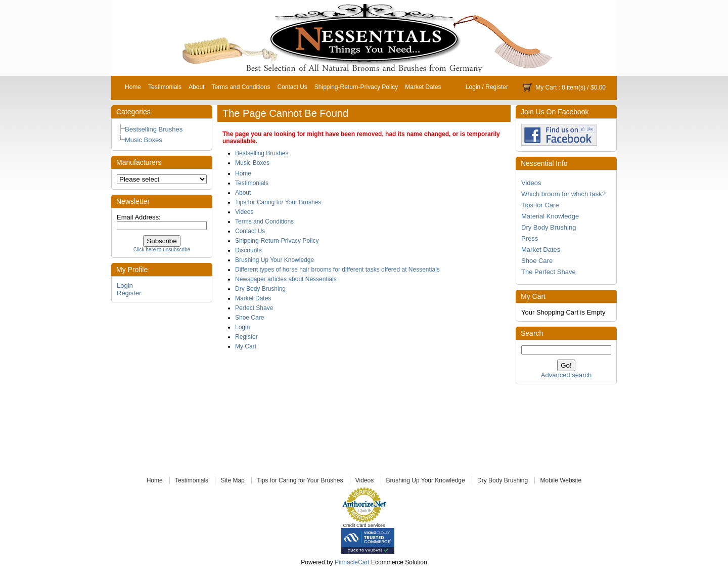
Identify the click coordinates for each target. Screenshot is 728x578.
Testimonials (165, 87)
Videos (531, 183)
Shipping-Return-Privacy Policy (356, 87)
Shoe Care (537, 261)
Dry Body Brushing (549, 227)
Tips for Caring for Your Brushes (278, 202)
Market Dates (423, 87)
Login (473, 87)
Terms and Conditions (241, 87)
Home (133, 87)
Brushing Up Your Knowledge (275, 260)
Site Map (232, 480)
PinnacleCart (352, 562)
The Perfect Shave (549, 272)
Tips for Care (540, 205)
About (196, 87)
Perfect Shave (254, 308)
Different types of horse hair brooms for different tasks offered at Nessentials (337, 270)
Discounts (248, 250)
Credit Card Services (364, 525)
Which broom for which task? (563, 194)
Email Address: (139, 217)
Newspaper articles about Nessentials (286, 279)
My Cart (546, 87)
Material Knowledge (550, 216)
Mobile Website (561, 480)
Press (530, 238)
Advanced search (566, 375)
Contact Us (292, 87)
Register (497, 87)
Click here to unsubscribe (162, 250)
